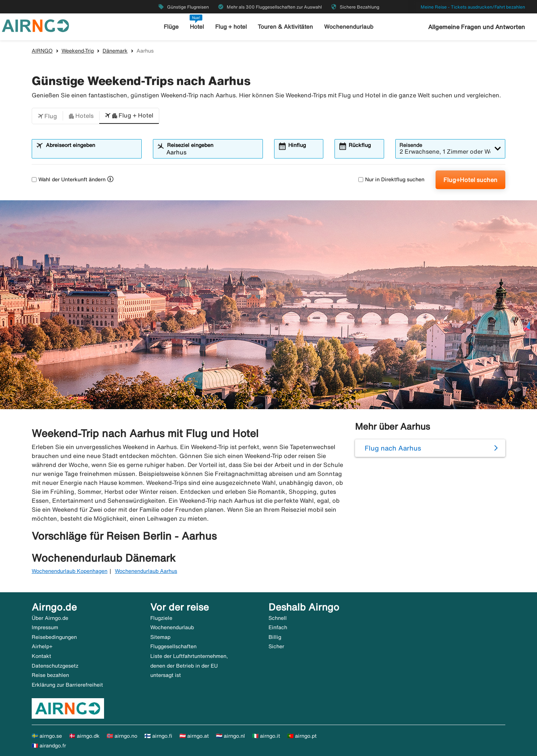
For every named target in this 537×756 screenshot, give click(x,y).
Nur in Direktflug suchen (391, 179)
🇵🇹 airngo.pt (302, 736)
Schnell (278, 618)
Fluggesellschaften (173, 646)
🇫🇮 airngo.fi (158, 736)
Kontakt (41, 656)
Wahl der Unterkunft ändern (69, 179)
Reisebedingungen (54, 637)
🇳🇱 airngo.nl (230, 736)
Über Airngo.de (50, 618)
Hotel (197, 27)
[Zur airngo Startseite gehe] (35, 25)
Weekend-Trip (78, 51)
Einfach (278, 627)
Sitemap (160, 637)
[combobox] (91, 152)
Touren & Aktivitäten (286, 27)
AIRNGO (42, 51)
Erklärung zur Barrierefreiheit (67, 685)
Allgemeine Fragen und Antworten (477, 27)
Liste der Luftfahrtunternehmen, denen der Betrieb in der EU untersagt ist (189, 666)
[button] (47, 116)
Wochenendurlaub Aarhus (146, 571)
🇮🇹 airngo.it (266, 736)
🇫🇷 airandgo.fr (49, 746)
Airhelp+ (42, 646)
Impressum (45, 627)
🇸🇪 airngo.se (47, 736)
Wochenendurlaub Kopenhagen (70, 571)
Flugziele (161, 618)
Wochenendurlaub (348, 27)
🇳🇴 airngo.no (122, 736)
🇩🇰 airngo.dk (84, 736)
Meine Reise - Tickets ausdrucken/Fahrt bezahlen (473, 7)
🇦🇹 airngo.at (194, 736)
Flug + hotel (231, 27)
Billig (275, 637)
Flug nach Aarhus (393, 448)
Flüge (172, 27)
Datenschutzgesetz (55, 666)
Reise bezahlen (50, 675)
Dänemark (115, 51)
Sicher (276, 646)
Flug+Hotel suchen (470, 180)
